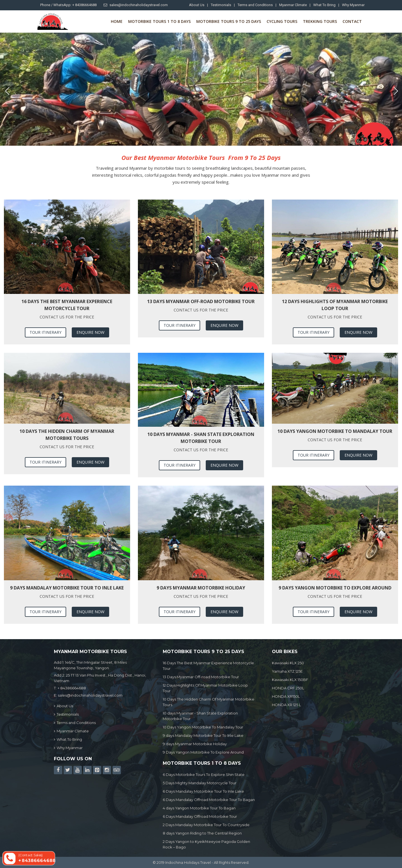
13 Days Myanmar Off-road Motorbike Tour (201, 301)
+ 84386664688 (72, 688)
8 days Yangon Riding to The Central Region (202, 833)
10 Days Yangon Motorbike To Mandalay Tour (335, 431)
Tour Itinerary (46, 332)
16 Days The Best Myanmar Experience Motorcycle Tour (67, 305)
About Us (197, 5)
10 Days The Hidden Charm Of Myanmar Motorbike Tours (67, 435)
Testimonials (221, 5)
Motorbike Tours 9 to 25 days (229, 21)
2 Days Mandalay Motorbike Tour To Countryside (206, 825)
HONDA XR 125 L (286, 705)
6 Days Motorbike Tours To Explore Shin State (204, 775)
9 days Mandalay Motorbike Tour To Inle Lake (67, 588)
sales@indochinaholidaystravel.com (136, 5)
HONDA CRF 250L (288, 688)
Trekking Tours (320, 21)
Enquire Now (90, 332)
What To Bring (324, 5)
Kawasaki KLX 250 (288, 663)
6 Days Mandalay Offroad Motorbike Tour (200, 816)
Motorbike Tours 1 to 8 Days (159, 21)
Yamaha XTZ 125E (287, 671)
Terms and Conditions (255, 5)
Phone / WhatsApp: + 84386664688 (68, 5)
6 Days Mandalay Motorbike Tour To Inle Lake (203, 791)
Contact (352, 21)
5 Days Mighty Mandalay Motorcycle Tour (200, 783)
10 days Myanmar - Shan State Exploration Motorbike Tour (201, 438)
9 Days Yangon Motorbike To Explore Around (335, 588)
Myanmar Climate (293, 5)
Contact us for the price (67, 317)
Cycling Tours (282, 21)
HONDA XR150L (286, 696)
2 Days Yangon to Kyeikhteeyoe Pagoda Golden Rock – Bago (206, 844)
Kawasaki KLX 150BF (290, 680)
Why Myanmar (353, 5)
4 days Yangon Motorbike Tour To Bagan (199, 808)
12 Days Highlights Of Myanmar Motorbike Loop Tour (335, 305)
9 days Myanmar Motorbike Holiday (201, 588)
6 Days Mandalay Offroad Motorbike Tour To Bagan (209, 800)
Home (117, 21)
